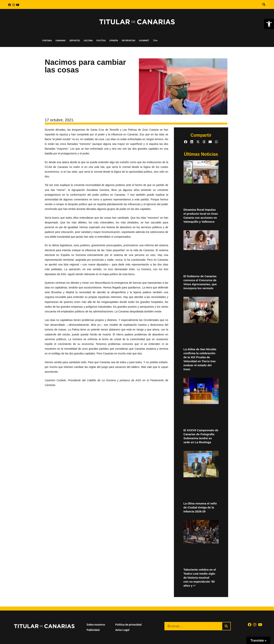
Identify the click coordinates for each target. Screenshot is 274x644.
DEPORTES (75, 41)
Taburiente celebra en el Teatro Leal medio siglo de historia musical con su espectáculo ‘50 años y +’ (200, 578)
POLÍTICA (101, 41)
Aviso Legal (122, 630)
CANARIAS (61, 41)
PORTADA (47, 41)
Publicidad (93, 630)
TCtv (155, 41)
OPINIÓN (114, 41)
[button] (264, 5)
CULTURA (88, 41)
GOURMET (144, 41)
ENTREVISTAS (129, 41)
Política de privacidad (128, 625)
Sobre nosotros (96, 625)
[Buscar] (226, 626)
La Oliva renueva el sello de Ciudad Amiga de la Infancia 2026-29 (200, 507)
